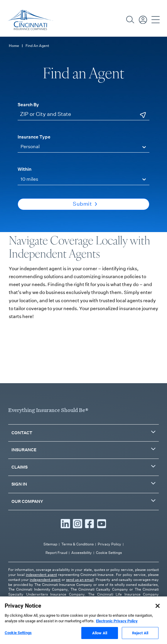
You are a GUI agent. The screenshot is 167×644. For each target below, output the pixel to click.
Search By (28, 104)
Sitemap (50, 544)
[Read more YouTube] (102, 524)
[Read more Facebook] (90, 524)
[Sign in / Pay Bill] (143, 20)
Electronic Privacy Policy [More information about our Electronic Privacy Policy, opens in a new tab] (117, 630)
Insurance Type (34, 137)
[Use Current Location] (143, 115)
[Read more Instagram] (77, 524)
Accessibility (82, 553)
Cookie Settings (109, 553)
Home (14, 46)
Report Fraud (56, 553)
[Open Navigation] (156, 20)
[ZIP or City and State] (83, 115)
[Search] (130, 20)
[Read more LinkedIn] (65, 524)
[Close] (158, 615)
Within (25, 169)
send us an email (80, 580)
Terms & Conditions (77, 544)
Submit (85, 204)
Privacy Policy (109, 544)
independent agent (41, 575)
